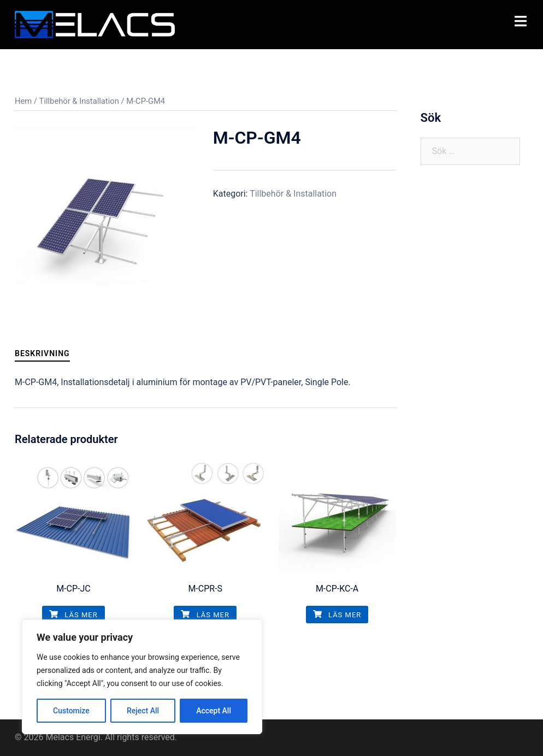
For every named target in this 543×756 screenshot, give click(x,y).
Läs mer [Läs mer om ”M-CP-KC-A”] (337, 615)
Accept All (214, 711)
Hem (23, 101)
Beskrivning (42, 353)
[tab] (42, 354)
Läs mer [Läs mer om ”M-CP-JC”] (73, 615)
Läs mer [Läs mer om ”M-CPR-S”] (205, 615)
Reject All (143, 711)
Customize (71, 711)
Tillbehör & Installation (79, 101)
